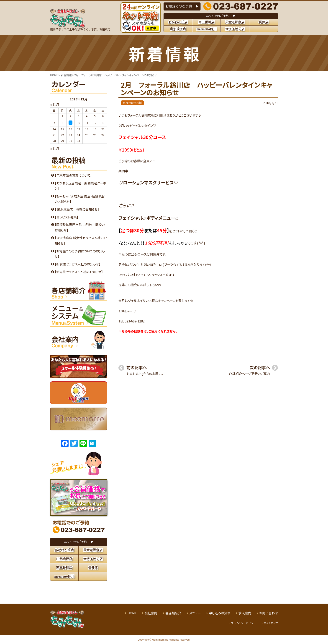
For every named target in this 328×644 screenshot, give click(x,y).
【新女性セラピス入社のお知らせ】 (78, 264)
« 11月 (55, 105)
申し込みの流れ (220, 613)
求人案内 (245, 613)
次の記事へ (260, 367)
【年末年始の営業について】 (73, 175)
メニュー (195, 613)
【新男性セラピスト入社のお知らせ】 (79, 272)
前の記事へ (137, 367)
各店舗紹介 (173, 613)
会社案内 (151, 613)
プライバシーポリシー (243, 623)
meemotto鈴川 (132, 103)
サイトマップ (271, 623)
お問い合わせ (269, 613)
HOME (132, 613)
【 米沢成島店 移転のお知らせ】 (77, 209)
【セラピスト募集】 (67, 217)
